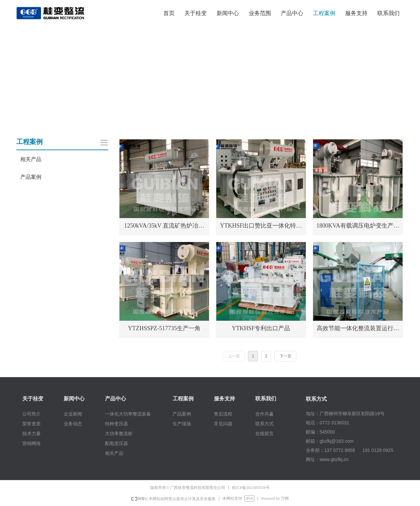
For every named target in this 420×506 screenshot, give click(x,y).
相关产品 (31, 159)
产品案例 (31, 177)
